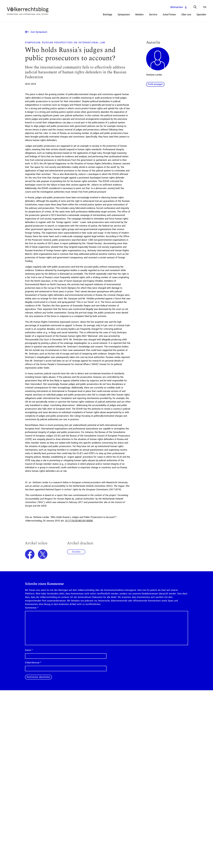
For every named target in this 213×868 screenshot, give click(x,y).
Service (153, 15)
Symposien (124, 15)
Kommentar (32, 608)
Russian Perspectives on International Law (74, 43)
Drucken (76, 553)
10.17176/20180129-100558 (79, 521)
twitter (43, 556)
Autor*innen (169, 15)
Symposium (33, 43)
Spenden (201, 15)
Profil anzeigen (155, 84)
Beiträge (108, 15)
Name (29, 650)
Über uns (186, 15)
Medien (139, 15)
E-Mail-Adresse (33, 663)
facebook (30, 556)
